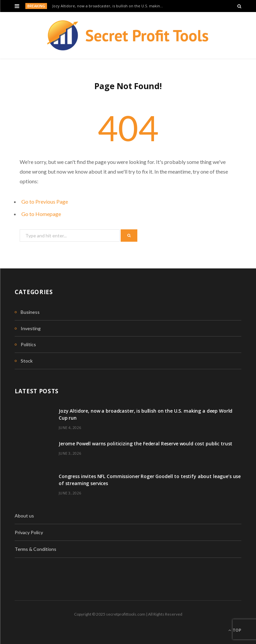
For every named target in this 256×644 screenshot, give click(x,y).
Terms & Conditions (35, 549)
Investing (31, 328)
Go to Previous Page (45, 201)
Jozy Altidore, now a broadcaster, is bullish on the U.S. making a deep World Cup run (110, 6)
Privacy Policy (29, 532)
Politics (28, 344)
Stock (27, 361)
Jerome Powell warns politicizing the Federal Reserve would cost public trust (145, 444)
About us (24, 516)
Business (30, 312)
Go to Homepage (41, 214)
